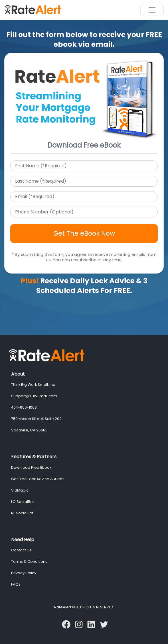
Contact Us (21, 550)
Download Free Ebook (31, 467)
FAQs (16, 584)
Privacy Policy (24, 573)
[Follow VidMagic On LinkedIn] (92, 624)
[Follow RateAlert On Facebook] (67, 624)
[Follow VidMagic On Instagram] (80, 624)
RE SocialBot (22, 513)
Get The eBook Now (84, 233)
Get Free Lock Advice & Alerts (38, 479)
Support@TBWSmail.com (34, 396)
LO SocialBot (23, 502)
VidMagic (20, 490)
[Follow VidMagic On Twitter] (104, 624)
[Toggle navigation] (152, 10)
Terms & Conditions (29, 562)
